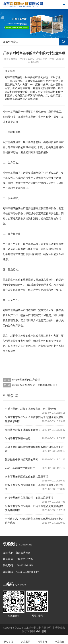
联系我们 (59, 640)
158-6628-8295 (24, 559)
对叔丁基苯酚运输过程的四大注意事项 (27, 477)
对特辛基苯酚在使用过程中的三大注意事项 (29, 498)
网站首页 (9, 640)
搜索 (63, 42)
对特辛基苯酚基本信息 (18, 438)
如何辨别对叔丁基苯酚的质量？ (23, 430)
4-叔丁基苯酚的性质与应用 (20, 468)
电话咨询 (43, 640)
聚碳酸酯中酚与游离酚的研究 (22, 459)
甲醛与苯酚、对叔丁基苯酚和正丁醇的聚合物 (30, 409)
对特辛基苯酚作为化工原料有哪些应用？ (35, 385)
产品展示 (26, 640)
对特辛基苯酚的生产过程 (26, 380)
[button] (33, 35)
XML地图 (41, 631)
